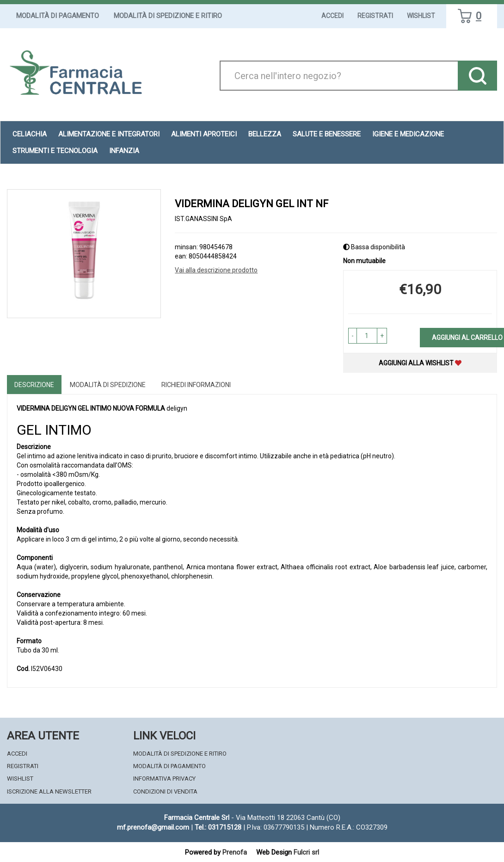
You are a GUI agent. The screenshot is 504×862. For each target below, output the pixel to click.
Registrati (375, 16)
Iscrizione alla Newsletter (49, 791)
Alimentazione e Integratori (109, 134)
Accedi (332, 16)
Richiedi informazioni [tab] (196, 385)
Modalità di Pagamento (58, 16)
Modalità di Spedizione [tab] (108, 385)
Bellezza (265, 134)
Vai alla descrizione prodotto (216, 270)
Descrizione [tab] (34, 385)
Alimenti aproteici (204, 134)
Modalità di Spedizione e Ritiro (168, 16)
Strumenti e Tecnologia (55, 151)
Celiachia (30, 134)
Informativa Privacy (164, 779)
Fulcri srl (306, 852)
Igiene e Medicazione (408, 134)
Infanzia (124, 151)
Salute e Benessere (327, 134)
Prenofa (235, 852)
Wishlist (421, 16)
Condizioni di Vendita (165, 791)
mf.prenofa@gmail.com (153, 827)
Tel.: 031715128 (218, 827)
